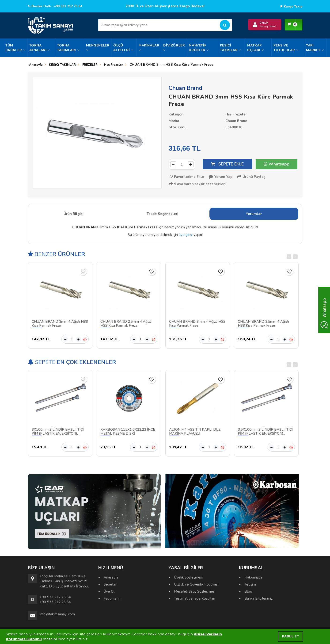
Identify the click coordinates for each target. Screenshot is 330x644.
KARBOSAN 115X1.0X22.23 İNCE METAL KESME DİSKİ (128, 433)
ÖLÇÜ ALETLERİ (123, 48)
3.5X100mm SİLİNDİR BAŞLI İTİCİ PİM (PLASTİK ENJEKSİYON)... (265, 433)
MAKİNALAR (149, 47)
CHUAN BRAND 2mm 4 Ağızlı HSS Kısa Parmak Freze (60, 325)
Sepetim (110, 584)
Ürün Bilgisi (74, 215)
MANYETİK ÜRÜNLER (199, 48)
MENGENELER (98, 47)
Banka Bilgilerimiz (258, 598)
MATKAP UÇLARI (255, 48)
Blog (248, 591)
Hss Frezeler (114, 65)
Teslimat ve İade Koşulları (195, 598)
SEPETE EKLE (227, 164)
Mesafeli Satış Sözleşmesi (195, 591)
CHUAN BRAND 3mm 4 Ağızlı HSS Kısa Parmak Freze (197, 325)
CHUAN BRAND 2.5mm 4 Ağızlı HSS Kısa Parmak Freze (126, 325)
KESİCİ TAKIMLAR (231, 48)
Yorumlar (254, 215)
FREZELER (90, 65)
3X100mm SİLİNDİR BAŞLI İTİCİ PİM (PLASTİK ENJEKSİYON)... (58, 433)
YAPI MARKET (315, 48)
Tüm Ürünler (15, 48)
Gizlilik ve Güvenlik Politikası (196, 584)
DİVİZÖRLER (174, 47)
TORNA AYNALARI (40, 48)
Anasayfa (36, 65)
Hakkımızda (253, 577)
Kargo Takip (291, 7)
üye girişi (186, 236)
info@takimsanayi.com (57, 614)
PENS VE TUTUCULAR (286, 48)
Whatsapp (277, 164)
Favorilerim (113, 598)
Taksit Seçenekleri (162, 215)
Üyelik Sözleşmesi (188, 577)
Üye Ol (109, 591)
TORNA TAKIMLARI (68, 48)
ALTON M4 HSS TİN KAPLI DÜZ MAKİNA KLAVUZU (195, 433)
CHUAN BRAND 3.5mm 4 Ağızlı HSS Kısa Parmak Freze (263, 325)
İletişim (250, 584)
